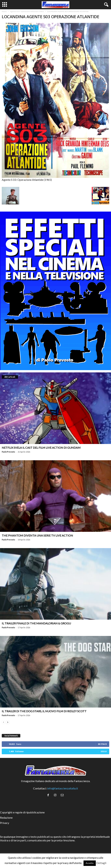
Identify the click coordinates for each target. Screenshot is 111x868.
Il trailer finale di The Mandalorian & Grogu (36, 623)
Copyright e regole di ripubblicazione (22, 812)
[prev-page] (4, 722)
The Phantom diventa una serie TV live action (37, 535)
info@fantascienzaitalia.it (63, 788)
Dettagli (101, 863)
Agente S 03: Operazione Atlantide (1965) (27, 11)
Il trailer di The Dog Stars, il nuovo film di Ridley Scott (44, 711)
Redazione (6, 818)
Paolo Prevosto (8, 452)
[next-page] (8, 722)
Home (4, 11)
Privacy (5, 823)
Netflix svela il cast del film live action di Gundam (41, 448)
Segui (104, 751)
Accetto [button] (90, 863)
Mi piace (102, 744)
